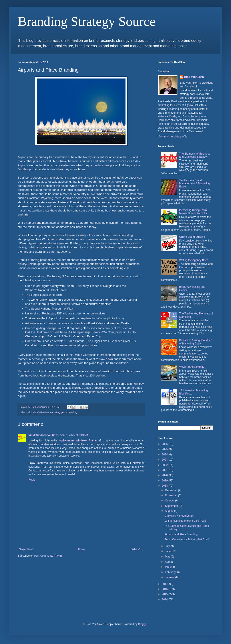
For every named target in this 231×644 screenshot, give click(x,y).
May (168, 557)
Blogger (143, 624)
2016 (165, 589)
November (172, 495)
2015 (165, 594)
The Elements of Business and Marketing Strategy (195, 155)
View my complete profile (172, 137)
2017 (165, 584)
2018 (165, 486)
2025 (165, 449)
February (171, 572)
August (170, 511)
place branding (69, 412)
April (168, 562)
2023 (165, 460)
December (172, 490)
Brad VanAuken (194, 77)
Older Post (137, 549)
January (170, 577)
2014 (165, 600)
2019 (165, 481)
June (168, 551)
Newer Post (26, 549)
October (170, 501)
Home (82, 549)
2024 (165, 455)
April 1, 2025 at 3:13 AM (74, 435)
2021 (165, 470)
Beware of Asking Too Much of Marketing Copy (196, 342)
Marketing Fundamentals (179, 516)
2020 (165, 475)
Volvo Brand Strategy (192, 367)
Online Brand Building (192, 237)
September (172, 506)
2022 (165, 465)
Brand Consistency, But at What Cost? (187, 539)
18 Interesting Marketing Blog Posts (185, 521)
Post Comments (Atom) (48, 556)
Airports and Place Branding (181, 534)
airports (32, 412)
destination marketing (49, 412)
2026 (165, 444)
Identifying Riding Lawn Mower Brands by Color (193, 212)
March (169, 567)
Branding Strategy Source (87, 21)
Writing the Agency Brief (193, 260)
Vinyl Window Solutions (44, 435)
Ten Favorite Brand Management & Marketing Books (194, 184)
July (168, 546)
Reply (32, 480)
